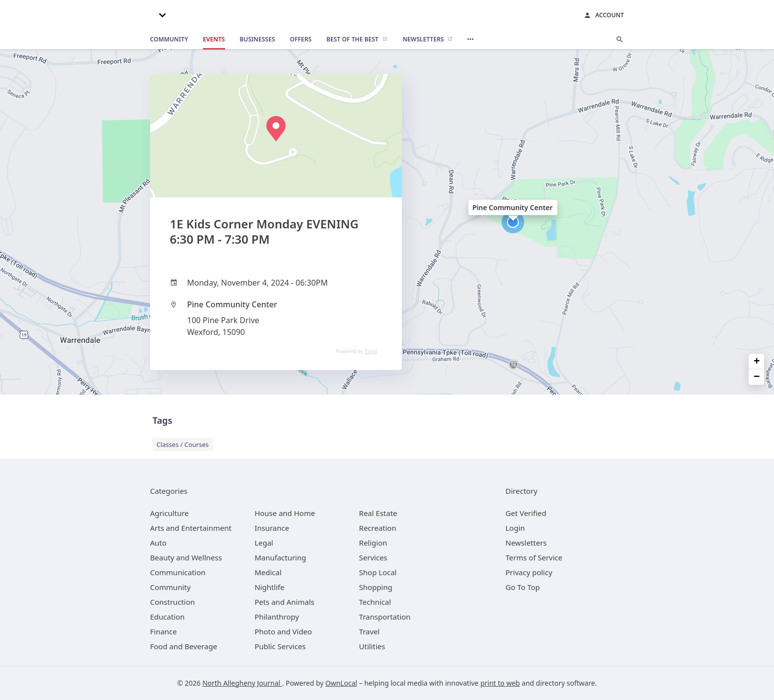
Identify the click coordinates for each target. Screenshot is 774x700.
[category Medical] (268, 572)
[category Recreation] (377, 528)
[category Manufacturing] (281, 557)
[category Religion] (373, 543)
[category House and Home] (285, 513)
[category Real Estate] (378, 513)
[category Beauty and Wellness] (186, 557)
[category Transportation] (385, 617)
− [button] (757, 377)
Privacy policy (529, 572)
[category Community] (170, 587)
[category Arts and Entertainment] (191, 528)
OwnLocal (341, 683)
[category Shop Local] (378, 572)
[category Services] (373, 557)
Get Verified (526, 513)
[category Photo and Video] (283, 631)
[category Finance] (163, 631)
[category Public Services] (280, 646)
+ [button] (757, 361)
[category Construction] (173, 602)
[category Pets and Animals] (285, 602)
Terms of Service (534, 557)
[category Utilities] (372, 646)
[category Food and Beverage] (184, 646)
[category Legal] (264, 543)
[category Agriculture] (169, 513)
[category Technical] (375, 602)
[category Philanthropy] (277, 617)
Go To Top (523, 587)
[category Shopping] (375, 587)
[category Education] (167, 617)
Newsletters (526, 543)
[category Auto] (158, 543)
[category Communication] (178, 572)
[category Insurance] (272, 528)
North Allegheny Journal (242, 683)
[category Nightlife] (270, 587)
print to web (500, 683)
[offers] (301, 39)
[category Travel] (369, 631)
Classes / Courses (183, 444)
